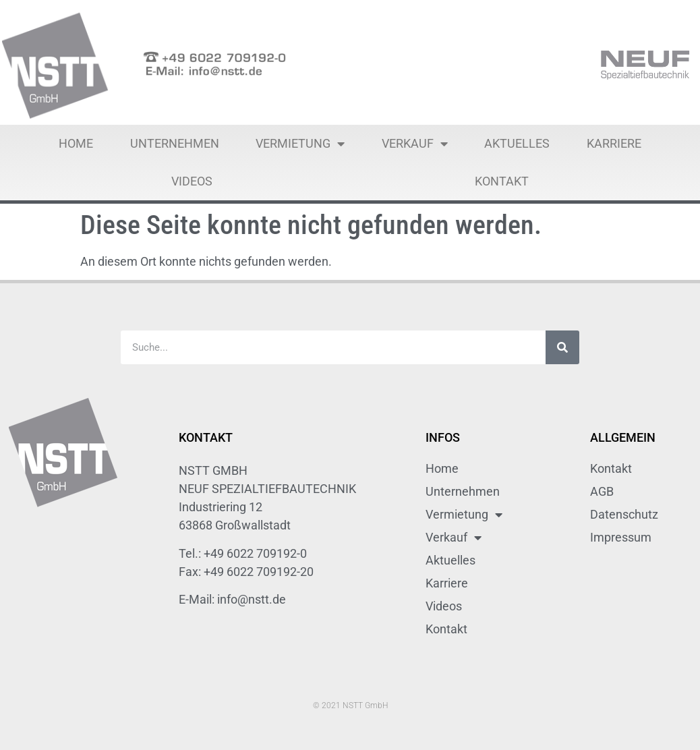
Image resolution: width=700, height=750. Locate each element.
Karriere (614, 143)
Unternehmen (175, 143)
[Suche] (562, 347)
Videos (192, 181)
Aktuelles (517, 143)
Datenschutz (624, 514)
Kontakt (502, 181)
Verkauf (415, 144)
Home (76, 143)
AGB (602, 491)
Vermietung (300, 144)
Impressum (621, 537)
